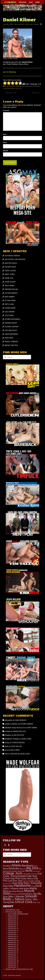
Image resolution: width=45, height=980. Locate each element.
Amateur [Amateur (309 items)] (7, 866)
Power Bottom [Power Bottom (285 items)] (26, 894)
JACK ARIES (10, 286)
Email (5, 142)
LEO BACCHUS (11, 330)
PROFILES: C (13, 920)
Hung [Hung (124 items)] (33, 886)
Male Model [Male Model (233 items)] (24, 889)
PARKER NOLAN (11, 289)
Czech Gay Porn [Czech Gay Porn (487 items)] (12, 878)
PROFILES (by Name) (14, 912)
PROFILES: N (13, 943)
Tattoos (13, 88)
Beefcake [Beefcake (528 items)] (14, 868)
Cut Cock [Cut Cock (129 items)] (34, 874)
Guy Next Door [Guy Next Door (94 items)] (7, 883)
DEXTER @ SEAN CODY (20, 754)
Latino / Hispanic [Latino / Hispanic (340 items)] (11, 889)
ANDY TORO (10, 274)
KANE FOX (9, 278)
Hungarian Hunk (20, 86)
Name (5, 134)
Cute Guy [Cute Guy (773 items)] (32, 876)
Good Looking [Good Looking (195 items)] (34, 881)
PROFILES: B (13, 918)
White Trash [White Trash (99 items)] (37, 903)
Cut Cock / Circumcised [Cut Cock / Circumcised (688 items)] (22, 875)
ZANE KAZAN (10, 282)
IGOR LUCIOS (10, 271)
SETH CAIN (9, 304)
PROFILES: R (13, 951)
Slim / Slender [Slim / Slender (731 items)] (16, 897)
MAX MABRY (10, 297)
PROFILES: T (13, 955)
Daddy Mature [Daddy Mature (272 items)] (27, 879)
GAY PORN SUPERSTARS (18, 914)
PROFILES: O (13, 945)
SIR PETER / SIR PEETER (15, 259)
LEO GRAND (10, 312)
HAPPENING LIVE (12, 910)
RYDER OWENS (27, 724)
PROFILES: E (13, 924)
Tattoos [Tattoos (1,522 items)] (20, 899)
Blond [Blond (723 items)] (29, 871)
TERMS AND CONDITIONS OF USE (19, 969)
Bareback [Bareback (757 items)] (27, 866)
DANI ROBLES (21, 720)
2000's (11, 24)
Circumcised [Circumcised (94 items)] (36, 871)
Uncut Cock (18, 88)
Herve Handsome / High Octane (23, 24)
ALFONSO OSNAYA (12, 256)
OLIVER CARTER (12, 327)
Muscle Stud (28, 86)
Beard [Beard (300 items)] (6, 869)
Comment (6, 111)
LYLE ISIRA (9, 315)
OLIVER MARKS (11, 293)
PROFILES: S (13, 953)
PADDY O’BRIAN (11, 342)
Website (6, 151)
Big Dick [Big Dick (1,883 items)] (32, 868)
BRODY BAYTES (11, 345)
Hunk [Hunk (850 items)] (38, 886)
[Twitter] (5, 845)
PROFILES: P (13, 947)
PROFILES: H (13, 930)
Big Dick (6, 86)
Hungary (36, 24)
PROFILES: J (13, 934)
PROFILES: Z (13, 967)
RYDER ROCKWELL (13, 319)
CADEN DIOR (10, 308)
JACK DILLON (16, 746)
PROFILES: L (13, 939)
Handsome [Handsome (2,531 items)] (22, 886)
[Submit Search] (5, 357)
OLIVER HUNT (10, 267)
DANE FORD (26, 739)
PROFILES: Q (13, 949)
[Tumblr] (9, 845)
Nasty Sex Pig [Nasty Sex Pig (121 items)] (15, 894)
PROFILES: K (13, 936)
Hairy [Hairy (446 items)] (11, 886)
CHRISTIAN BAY (18, 743)
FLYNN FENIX (10, 300)
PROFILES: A (13, 916)
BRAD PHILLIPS (20, 731)
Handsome (12, 86)
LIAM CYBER (14, 750)
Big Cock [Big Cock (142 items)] (23, 869)
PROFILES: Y (13, 965)
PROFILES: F (13, 926)
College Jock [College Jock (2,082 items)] (13, 873)
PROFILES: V (13, 959)
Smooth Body (7, 88)
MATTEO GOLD (11, 263)
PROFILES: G (13, 928)
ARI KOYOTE (19, 735)
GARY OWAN (32, 728)
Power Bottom (36, 86)
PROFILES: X (13, 963)
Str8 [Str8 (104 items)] (13, 900)
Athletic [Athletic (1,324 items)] (16, 865)
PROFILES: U (13, 957)
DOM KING (9, 338)
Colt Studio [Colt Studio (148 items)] (27, 874)
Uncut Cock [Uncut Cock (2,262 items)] (24, 902)
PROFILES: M (13, 941)
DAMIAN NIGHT (11, 323)
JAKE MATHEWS (11, 334)
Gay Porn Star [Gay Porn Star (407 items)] (15, 881)
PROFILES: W (13, 961)
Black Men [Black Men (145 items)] (21, 871)
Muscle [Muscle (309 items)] (20, 891)
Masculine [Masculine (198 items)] (13, 891)
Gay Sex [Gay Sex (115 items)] (26, 881)
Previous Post (11, 93)
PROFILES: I (13, 932)
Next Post (36, 93)
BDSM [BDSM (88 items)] (35, 866)
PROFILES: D (13, 922)
